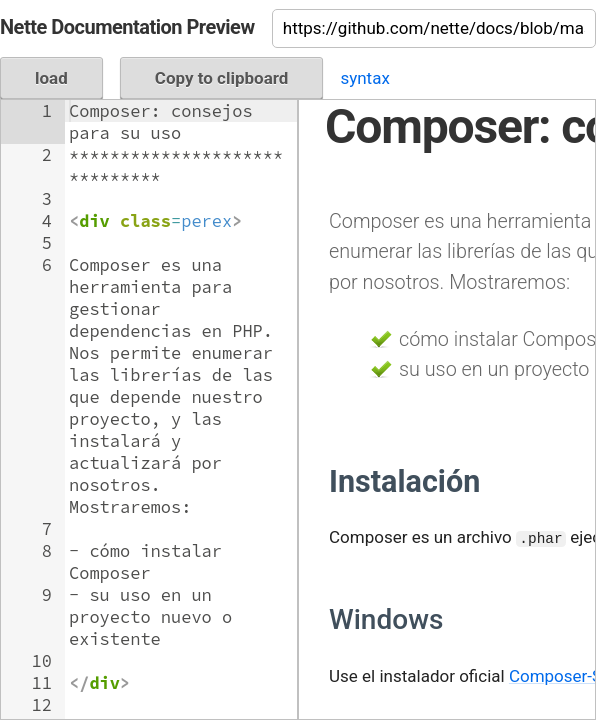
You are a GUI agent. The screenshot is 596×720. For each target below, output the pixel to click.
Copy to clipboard (222, 78)
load (51, 78)
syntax (364, 78)
